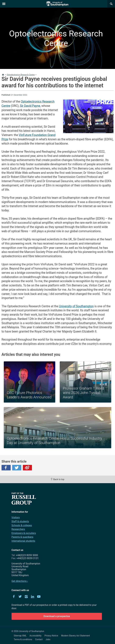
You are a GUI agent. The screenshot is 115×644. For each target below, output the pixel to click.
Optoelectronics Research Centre (56, 38)
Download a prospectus (57, 616)
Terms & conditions (23, 639)
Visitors (16, 517)
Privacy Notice (51, 636)
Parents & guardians (22, 537)
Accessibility (35, 636)
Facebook (6, 468)
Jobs (48, 639)
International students (23, 541)
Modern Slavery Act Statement (76, 636)
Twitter (17, 468)
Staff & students (20, 521)
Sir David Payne (30, 106)
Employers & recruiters (24, 533)
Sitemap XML (20, 636)
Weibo (27, 468)
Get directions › (20, 581)
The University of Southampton (57, 4)
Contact (39, 639)
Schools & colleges (22, 525)
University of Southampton (76, 306)
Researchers (18, 529)
